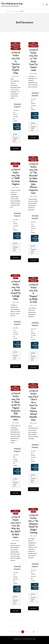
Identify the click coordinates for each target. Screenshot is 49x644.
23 (34, 632)
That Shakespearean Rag (12, 4)
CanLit (16, 166)
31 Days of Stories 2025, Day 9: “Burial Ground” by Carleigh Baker (16, 290)
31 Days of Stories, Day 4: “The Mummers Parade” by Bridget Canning (33, 524)
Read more (16, 149)
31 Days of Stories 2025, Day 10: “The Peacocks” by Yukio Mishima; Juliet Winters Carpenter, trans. (33, 178)
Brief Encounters (15, 43)
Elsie (24, 639)
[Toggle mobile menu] (47, 5)
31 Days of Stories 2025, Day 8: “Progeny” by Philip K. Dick (33, 293)
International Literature (15, 46)
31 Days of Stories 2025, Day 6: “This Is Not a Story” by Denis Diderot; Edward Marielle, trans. (33, 405)
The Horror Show (16, 49)
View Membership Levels (18, 127)
